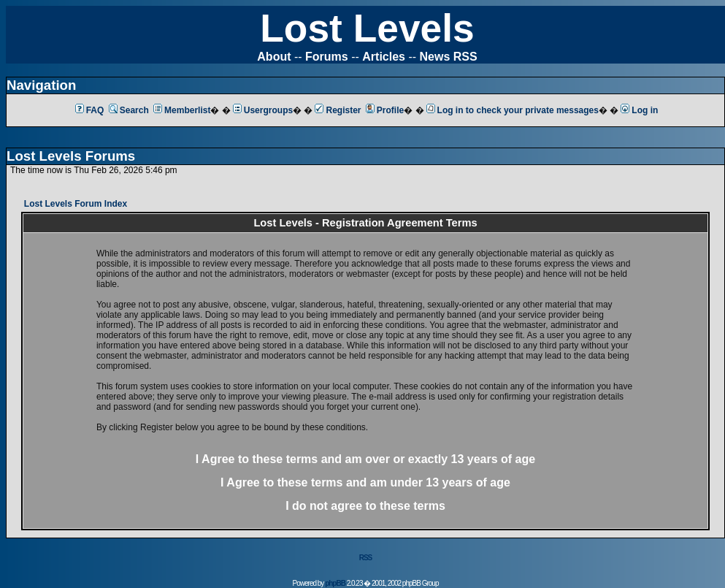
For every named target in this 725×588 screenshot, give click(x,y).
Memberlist (182, 110)
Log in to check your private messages (513, 110)
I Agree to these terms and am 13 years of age (365, 482)
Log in (639, 110)
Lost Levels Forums (71, 156)
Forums (327, 57)
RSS (366, 558)
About (274, 57)
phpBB (335, 583)
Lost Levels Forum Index (76, 204)
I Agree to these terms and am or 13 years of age (365, 459)
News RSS (449, 57)
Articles (384, 57)
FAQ (90, 110)
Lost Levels (367, 28)
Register (338, 110)
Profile (385, 110)
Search (129, 110)
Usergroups (263, 110)
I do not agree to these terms (365, 506)
